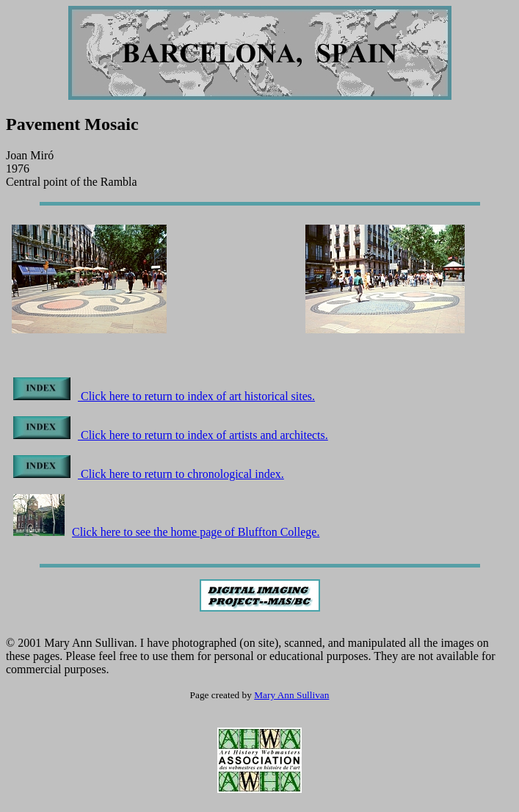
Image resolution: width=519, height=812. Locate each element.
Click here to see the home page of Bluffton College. (166, 532)
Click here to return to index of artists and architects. (171, 435)
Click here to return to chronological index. (149, 474)
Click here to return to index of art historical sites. (164, 396)
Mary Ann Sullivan (291, 695)
